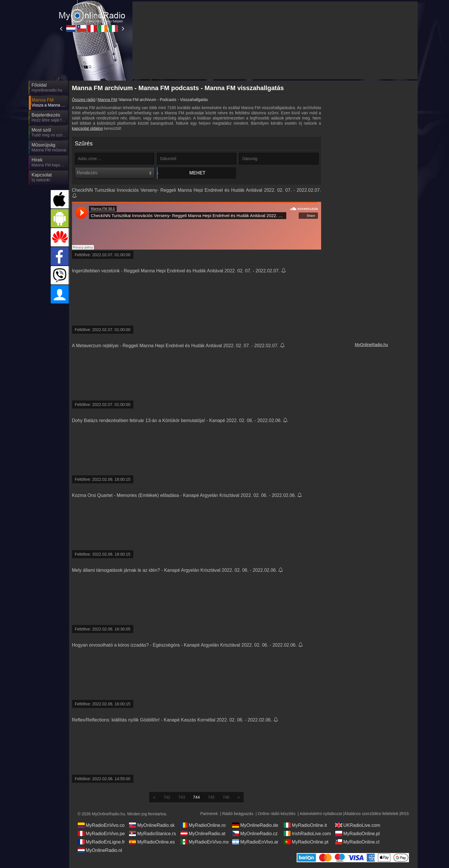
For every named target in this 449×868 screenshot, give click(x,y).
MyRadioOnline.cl (357, 842)
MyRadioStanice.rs (152, 833)
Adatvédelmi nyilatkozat (321, 814)
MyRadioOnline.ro (203, 825)
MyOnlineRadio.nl (100, 850)
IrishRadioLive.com (307, 833)
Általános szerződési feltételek (371, 814)
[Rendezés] (115, 173)
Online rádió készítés (277, 814)
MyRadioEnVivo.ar (255, 842)
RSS (405, 814)
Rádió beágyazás (238, 814)
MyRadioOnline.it (305, 825)
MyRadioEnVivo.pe (101, 833)
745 (211, 797)
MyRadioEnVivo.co (101, 825)
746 (226, 797)
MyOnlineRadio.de (255, 825)
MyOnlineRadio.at (203, 833)
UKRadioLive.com (358, 825)
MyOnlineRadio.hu (371, 345)
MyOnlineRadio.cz (255, 833)
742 (167, 797)
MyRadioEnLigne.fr (101, 842)
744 (196, 797)
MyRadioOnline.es (152, 842)
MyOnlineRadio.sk (152, 825)
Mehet (197, 173)
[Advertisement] (372, 170)
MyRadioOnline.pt (306, 842)
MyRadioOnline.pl (357, 833)
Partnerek (209, 814)
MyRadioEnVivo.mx (205, 842)
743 (182, 797)
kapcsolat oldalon (88, 128)
